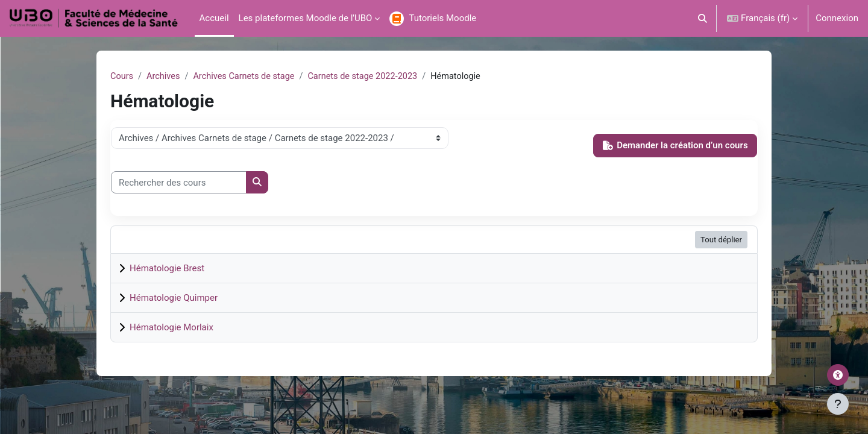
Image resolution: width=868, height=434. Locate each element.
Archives (165, 77)
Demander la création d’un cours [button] (675, 146)
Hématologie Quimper (174, 298)
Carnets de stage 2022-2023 (370, 77)
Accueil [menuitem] (214, 18)
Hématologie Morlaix (171, 328)
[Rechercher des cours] (179, 183)
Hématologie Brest (167, 269)
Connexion (837, 18)
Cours (122, 77)
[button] (703, 18)
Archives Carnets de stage (248, 77)
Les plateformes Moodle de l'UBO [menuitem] (306, 18)
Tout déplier (721, 240)
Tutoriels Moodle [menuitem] (442, 18)
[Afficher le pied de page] (838, 404)
